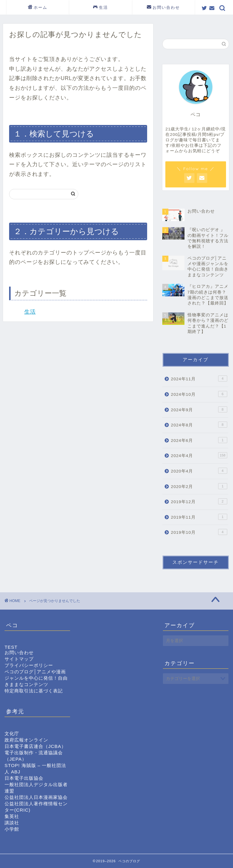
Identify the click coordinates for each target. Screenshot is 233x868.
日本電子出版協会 (24, 778)
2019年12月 (199, 501)
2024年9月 (199, 409)
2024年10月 (199, 394)
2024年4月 (199, 455)
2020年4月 (199, 471)
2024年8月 (199, 425)
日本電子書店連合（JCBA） (35, 746)
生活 (101, 8)
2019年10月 (199, 532)
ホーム (38, 8)
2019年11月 (199, 517)
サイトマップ (19, 659)
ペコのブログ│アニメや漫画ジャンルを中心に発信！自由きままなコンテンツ (36, 678)
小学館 (12, 829)
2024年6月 (199, 440)
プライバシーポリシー (29, 665)
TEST (11, 647)
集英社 (12, 816)
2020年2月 (199, 486)
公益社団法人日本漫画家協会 (36, 797)
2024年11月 (199, 378)
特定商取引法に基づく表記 (34, 691)
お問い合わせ (163, 8)
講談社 (12, 823)
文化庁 (12, 733)
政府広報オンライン (26, 740)
